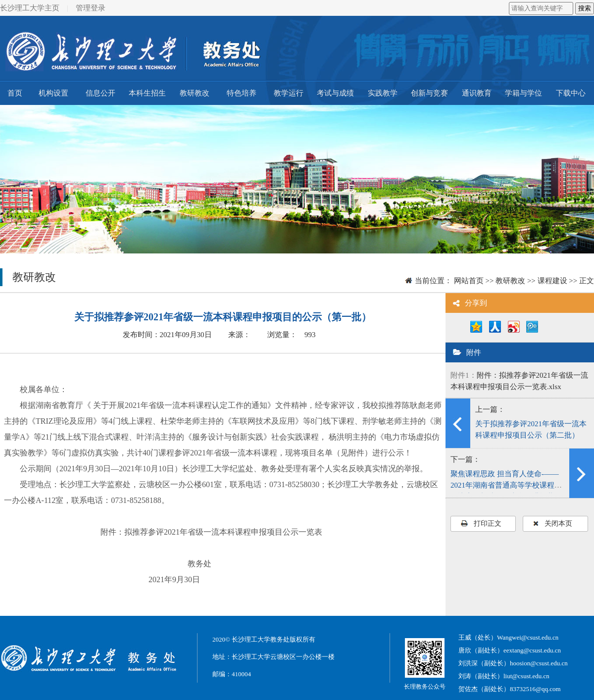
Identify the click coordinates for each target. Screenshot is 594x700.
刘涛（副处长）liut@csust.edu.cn (504, 676)
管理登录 (91, 8)
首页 (15, 93)
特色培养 (242, 93)
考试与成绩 (335, 93)
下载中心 (571, 93)
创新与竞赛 (429, 93)
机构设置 (53, 93)
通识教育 (477, 93)
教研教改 (195, 93)
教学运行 (289, 93)
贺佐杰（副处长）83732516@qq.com (510, 689)
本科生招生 (147, 93)
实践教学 (383, 93)
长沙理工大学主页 (30, 8)
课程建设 (552, 281)
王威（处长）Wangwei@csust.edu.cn (508, 637)
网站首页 (469, 281)
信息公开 (100, 93)
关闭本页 (553, 524)
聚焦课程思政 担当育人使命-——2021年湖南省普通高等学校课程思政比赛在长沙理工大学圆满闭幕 (506, 485)
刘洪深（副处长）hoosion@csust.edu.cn (513, 663)
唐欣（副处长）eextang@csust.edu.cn (510, 650)
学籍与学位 (523, 93)
